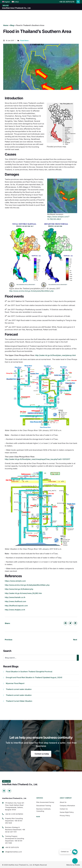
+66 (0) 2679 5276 (67, 2)
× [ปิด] (70, 851)
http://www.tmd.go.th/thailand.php (19, 589)
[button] (78, 2)
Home (6, 25)
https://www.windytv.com (15, 581)
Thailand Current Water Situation (19, 701)
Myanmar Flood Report (15, 683)
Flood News (24, 40)
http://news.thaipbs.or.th (15, 610)
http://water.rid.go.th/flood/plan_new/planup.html (55, 355)
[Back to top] (75, 861)
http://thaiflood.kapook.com (16, 606)
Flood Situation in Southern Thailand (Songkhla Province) (29, 672)
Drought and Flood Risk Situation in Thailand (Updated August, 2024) (34, 677)
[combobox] (40, 658)
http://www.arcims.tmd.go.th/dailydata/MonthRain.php (31, 291)
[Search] (78, 658)
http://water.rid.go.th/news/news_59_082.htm (23, 593)
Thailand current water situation (19, 689)
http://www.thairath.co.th (15, 597)
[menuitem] (6, 2)
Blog (12, 25)
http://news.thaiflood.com (15, 601)
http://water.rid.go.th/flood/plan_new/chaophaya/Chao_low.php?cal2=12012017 (37, 459)
